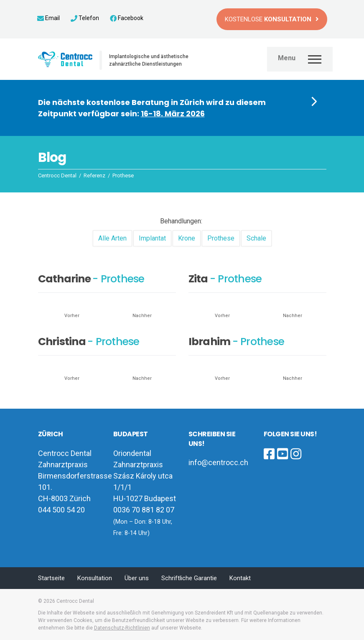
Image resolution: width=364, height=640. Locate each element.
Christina (62, 342)
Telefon (85, 18)
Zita (198, 279)
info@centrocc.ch (218, 462)
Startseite (51, 578)
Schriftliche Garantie (189, 578)
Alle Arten (112, 238)
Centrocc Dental (75, 601)
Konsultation (95, 578)
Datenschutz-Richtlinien (122, 628)
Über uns (137, 578)
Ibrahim (210, 342)
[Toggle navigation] (300, 58)
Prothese (221, 238)
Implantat (152, 238)
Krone (187, 238)
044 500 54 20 (61, 510)
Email (48, 18)
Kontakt (240, 578)
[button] (182, 108)
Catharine (64, 279)
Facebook (127, 18)
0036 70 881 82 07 (144, 510)
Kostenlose (268, 19)
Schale (256, 238)
